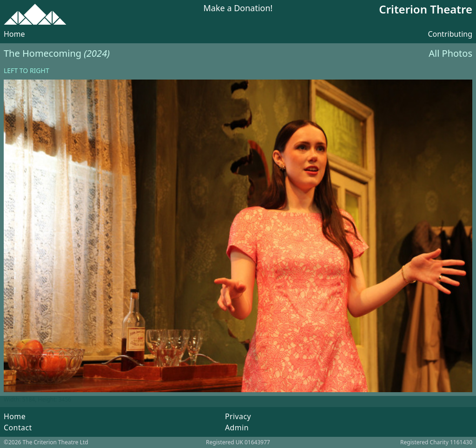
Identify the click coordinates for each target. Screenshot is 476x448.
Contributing (450, 34)
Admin (237, 428)
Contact (18, 428)
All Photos (450, 53)
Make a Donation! (238, 9)
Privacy (238, 416)
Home (14, 34)
